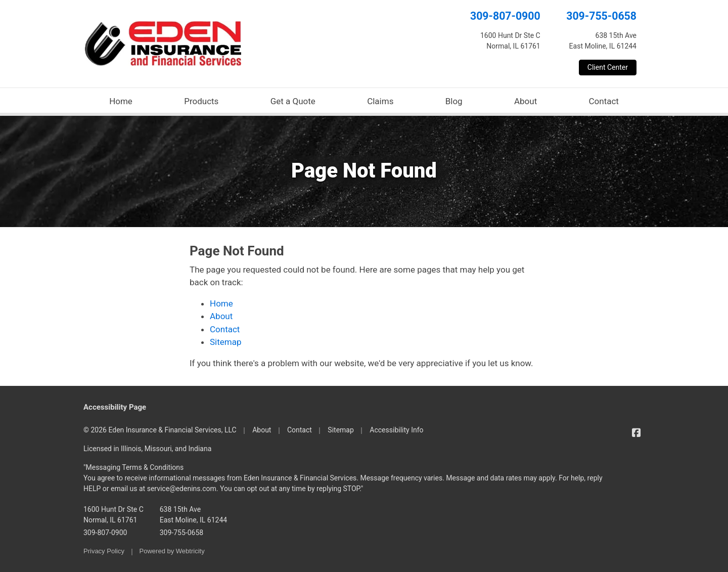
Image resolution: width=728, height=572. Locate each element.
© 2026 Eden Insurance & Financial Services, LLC (160, 430)
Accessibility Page (115, 407)
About (526, 101)
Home (121, 101)
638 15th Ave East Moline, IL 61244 (193, 515)
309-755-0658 (601, 16)
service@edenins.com (182, 489)
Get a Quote (293, 101)
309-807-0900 (505, 16)
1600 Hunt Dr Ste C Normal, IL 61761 (113, 515)
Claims (380, 101)
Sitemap (226, 342)
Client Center (608, 67)
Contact (603, 101)
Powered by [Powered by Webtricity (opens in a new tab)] (172, 551)
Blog (454, 101)
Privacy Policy (104, 551)
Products (201, 101)
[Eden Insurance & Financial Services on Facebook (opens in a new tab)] (636, 433)
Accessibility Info (396, 430)
